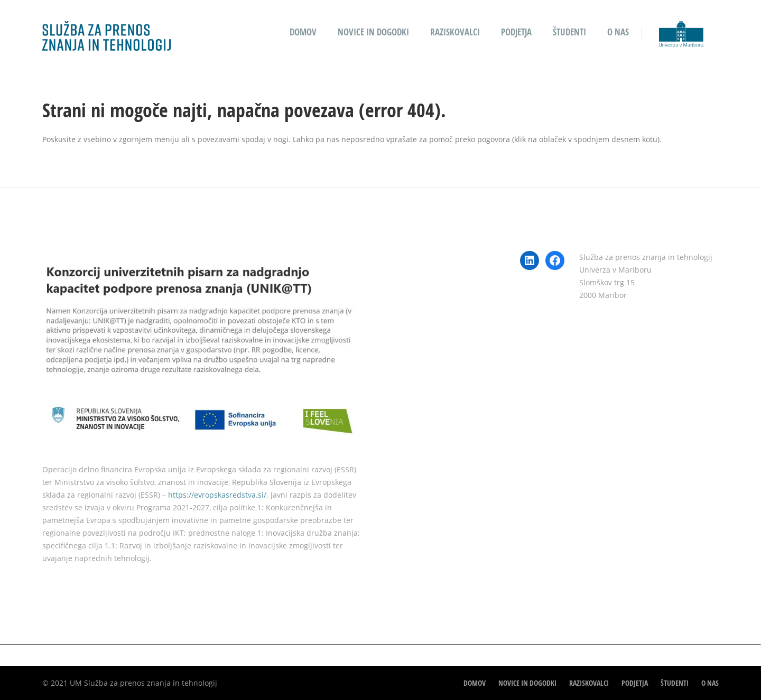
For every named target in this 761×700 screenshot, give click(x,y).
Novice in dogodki (373, 32)
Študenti (569, 32)
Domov (303, 32)
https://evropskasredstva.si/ (217, 495)
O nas (618, 32)
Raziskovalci (455, 32)
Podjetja (516, 32)
